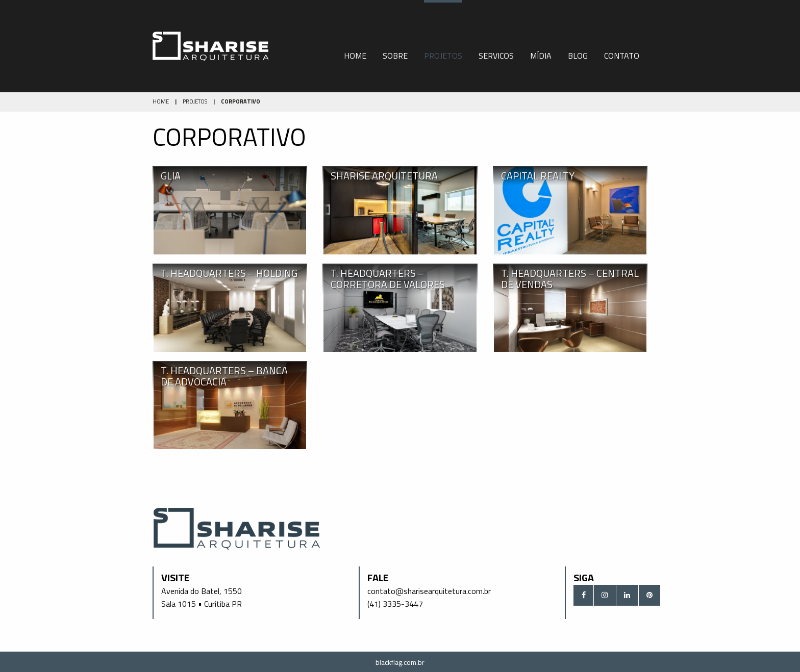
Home (355, 56)
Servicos (496, 56)
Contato (622, 56)
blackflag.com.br (400, 662)
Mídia (541, 56)
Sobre (395, 56)
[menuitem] (355, 46)
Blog (578, 56)
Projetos (443, 56)
